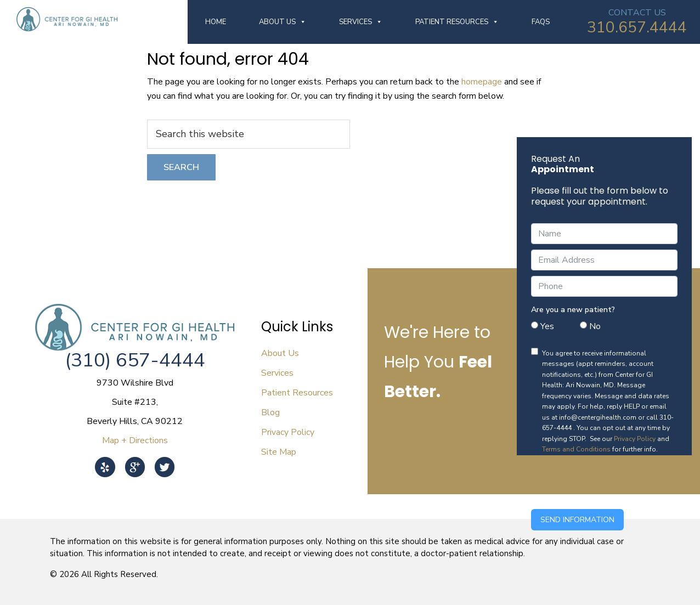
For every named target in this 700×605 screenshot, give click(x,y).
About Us (283, 22)
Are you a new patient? (573, 310)
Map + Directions (135, 440)
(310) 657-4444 (135, 360)
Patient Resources (457, 22)
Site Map (279, 452)
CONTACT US (637, 13)
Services (361, 22)
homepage (482, 82)
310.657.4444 (637, 27)
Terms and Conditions (576, 449)
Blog (270, 412)
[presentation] (614, 482)
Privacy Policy (635, 439)
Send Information (577, 520)
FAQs (541, 22)
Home (216, 22)
